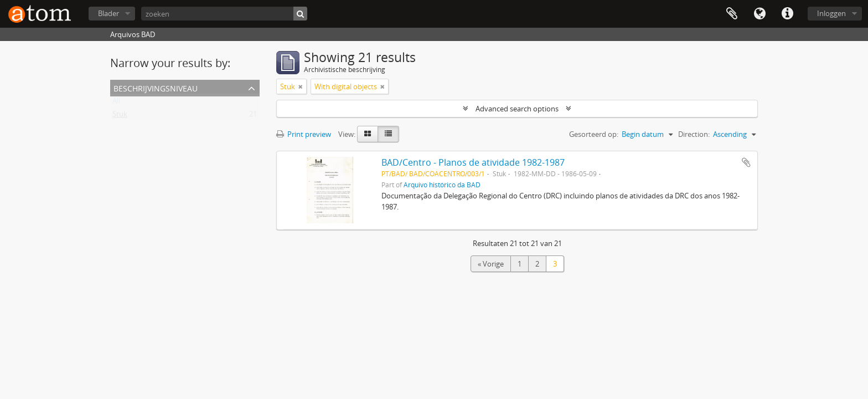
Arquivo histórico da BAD (442, 185)
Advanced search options (517, 109)
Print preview (304, 134)
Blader (108, 13)
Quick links (787, 14)
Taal (759, 14)
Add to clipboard (746, 162)
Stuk (120, 116)
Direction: (694, 134)
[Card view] (368, 134)
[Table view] (388, 134)
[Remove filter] (301, 86)
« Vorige (491, 264)
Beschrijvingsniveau (156, 87)
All (116, 103)
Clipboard (732, 14)
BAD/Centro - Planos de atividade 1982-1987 (473, 162)
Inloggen (831, 13)
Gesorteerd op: (594, 134)
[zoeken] (224, 14)
